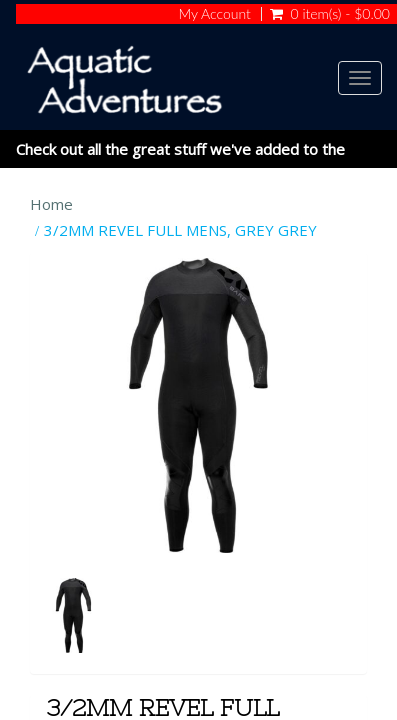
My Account (214, 14)
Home (51, 204)
